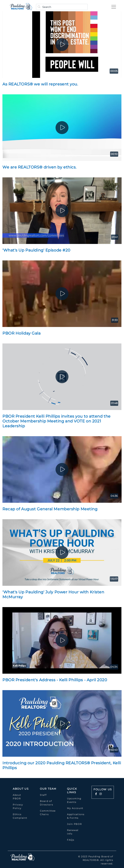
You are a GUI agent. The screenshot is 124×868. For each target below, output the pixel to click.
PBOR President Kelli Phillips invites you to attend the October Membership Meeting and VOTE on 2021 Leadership (57, 421)
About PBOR (17, 797)
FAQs (71, 840)
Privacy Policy (18, 806)
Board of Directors (46, 803)
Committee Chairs (48, 813)
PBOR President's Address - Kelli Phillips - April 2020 (55, 680)
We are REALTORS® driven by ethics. (39, 167)
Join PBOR (74, 824)
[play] (62, 45)
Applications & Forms (76, 816)
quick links (72, 791)
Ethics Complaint (20, 816)
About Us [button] (21, 789)
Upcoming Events (74, 800)
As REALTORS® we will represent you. (40, 84)
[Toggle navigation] (113, 7)
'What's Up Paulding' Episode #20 (36, 250)
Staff (43, 795)
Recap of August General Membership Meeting (50, 509)
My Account (75, 808)
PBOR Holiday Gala (22, 333)
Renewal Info (73, 832)
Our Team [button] (48, 789)
